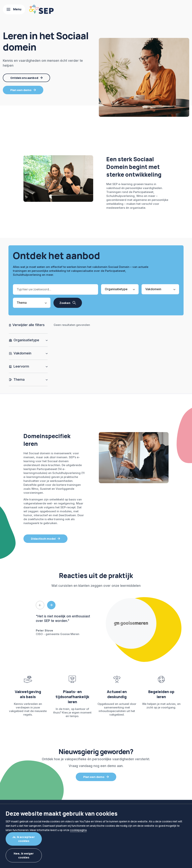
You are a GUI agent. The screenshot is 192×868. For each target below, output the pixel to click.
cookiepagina (78, 830)
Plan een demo (21, 90)
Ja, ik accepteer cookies (24, 839)
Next (51, 605)
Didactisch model (43, 539)
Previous (40, 605)
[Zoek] (55, 289)
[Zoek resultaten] (68, 303)
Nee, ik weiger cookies (24, 855)
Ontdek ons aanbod (24, 78)
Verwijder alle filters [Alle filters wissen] (28, 325)
